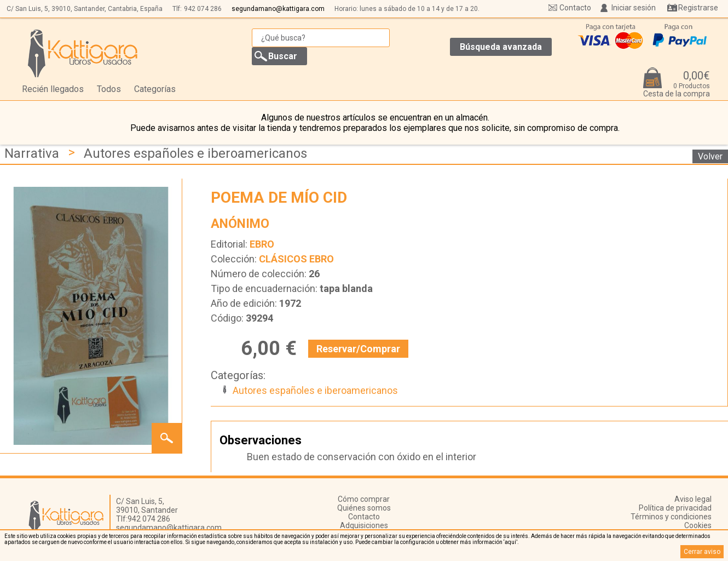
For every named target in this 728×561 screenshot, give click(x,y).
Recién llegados (53, 89)
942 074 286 (203, 9)
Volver (710, 156)
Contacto (575, 8)
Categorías (155, 89)
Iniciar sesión (634, 8)
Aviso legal (693, 499)
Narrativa (32, 153)
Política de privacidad (675, 508)
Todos (109, 89)
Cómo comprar (364, 499)
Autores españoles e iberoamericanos (195, 153)
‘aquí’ (510, 542)
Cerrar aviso (702, 552)
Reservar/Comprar (358, 349)
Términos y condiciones (671, 517)
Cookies (698, 525)
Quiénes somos (364, 508)
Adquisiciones (364, 525)
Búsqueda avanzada (501, 47)
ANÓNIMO (240, 224)
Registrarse (698, 8)
